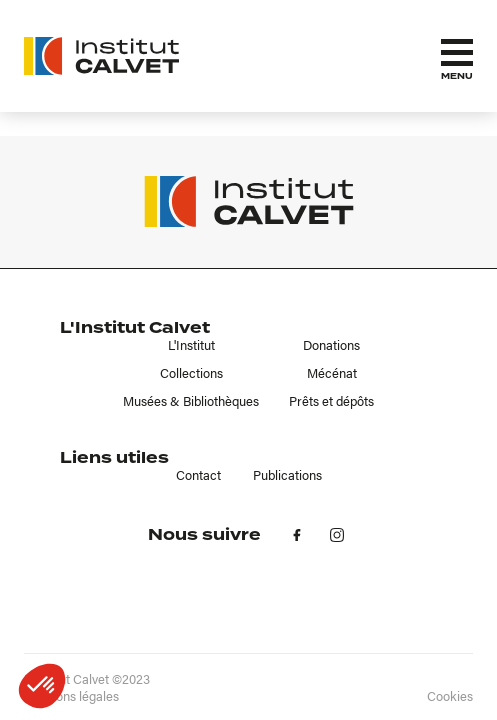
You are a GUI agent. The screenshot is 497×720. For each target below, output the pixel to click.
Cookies (450, 696)
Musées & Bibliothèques (191, 401)
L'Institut (191, 345)
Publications (287, 475)
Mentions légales (71, 696)
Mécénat (332, 373)
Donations (331, 345)
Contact (198, 475)
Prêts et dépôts (331, 401)
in (337, 535)
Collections (191, 373)
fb (297, 535)
